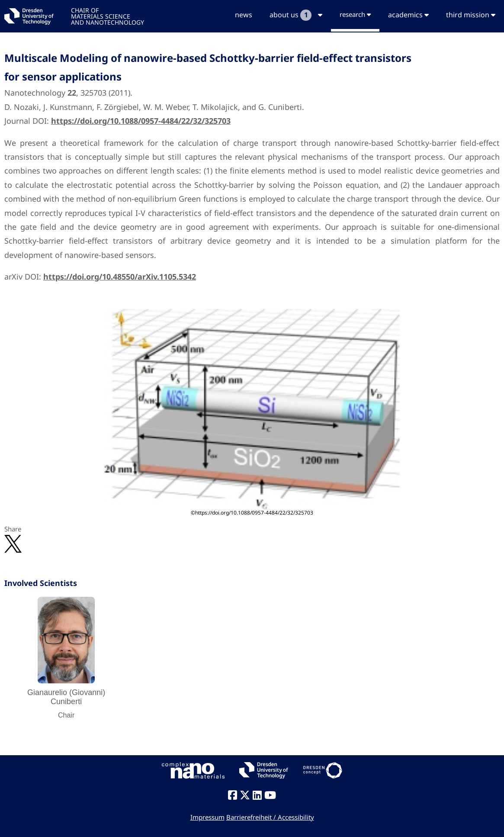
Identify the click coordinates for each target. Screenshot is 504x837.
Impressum (207, 817)
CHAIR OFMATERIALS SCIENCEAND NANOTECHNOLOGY (108, 16)
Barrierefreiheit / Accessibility (270, 817)
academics (408, 15)
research (355, 14)
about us (296, 15)
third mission (471, 15)
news (244, 15)
